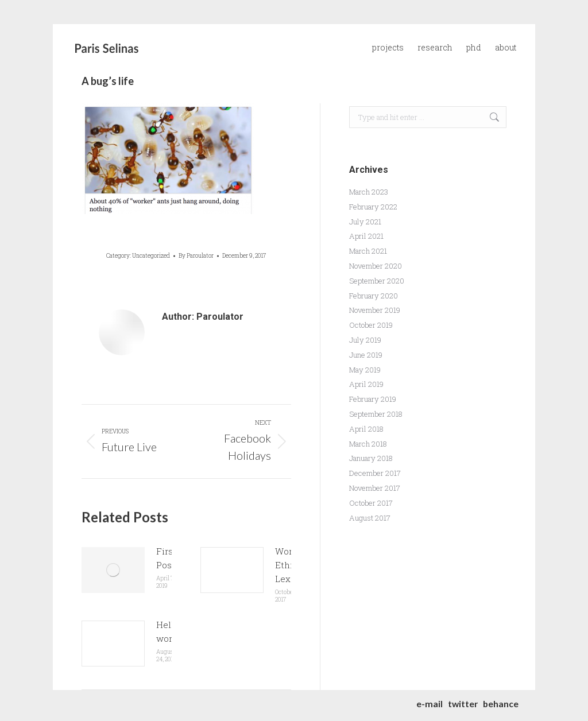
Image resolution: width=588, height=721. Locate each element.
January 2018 (371, 458)
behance (501, 704)
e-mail (430, 704)
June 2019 (366, 355)
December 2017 (375, 473)
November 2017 (375, 488)
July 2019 (365, 340)
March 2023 (369, 192)
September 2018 (376, 414)
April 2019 (366, 384)
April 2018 (366, 429)
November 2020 (376, 266)
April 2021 (366, 236)
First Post (166, 558)
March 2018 (368, 444)
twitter (463, 704)
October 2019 (371, 325)
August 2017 (370, 518)
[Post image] (113, 570)
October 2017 (371, 503)
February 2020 (374, 296)
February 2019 (373, 399)
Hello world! (169, 631)
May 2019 (365, 370)
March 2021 (368, 251)
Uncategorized (151, 256)
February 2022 (373, 207)
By (196, 256)
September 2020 (377, 281)
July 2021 (365, 222)
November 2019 (375, 310)
